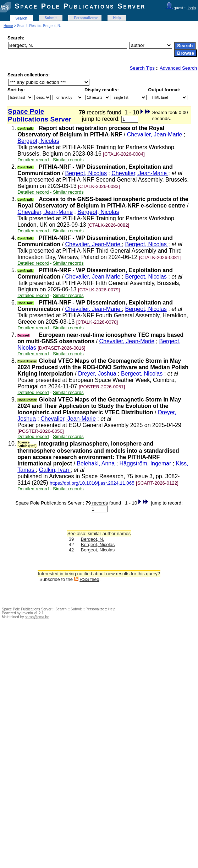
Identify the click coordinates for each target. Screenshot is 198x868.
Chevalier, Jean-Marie (155, 134)
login (192, 8)
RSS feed (89, 579)
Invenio (27, 613)
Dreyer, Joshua (97, 374)
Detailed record (33, 160)
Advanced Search (178, 68)
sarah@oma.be (37, 617)
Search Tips (142, 68)
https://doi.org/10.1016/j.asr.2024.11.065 (92, 483)
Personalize (84, 18)
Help (117, 18)
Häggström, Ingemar (146, 463)
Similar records (68, 160)
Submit (51, 18)
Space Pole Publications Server (80, 6)
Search (21, 18)
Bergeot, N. (93, 539)
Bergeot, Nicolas (38, 141)
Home (8, 26)
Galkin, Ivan (55, 470)
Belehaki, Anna (96, 463)
